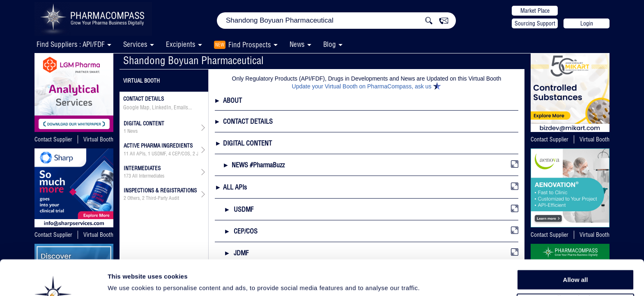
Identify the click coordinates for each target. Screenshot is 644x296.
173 (127, 176)
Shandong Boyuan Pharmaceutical (193, 60)
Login (587, 23)
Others (133, 198)
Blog (330, 44)
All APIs (138, 154)
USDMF (159, 154)
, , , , (161, 154)
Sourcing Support (535, 23)
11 (126, 154)
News (297, 44)
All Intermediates (148, 176)
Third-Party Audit (162, 198)
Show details (431, 280)
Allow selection (575, 265)
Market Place (535, 11)
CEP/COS (181, 154)
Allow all (576, 246)
